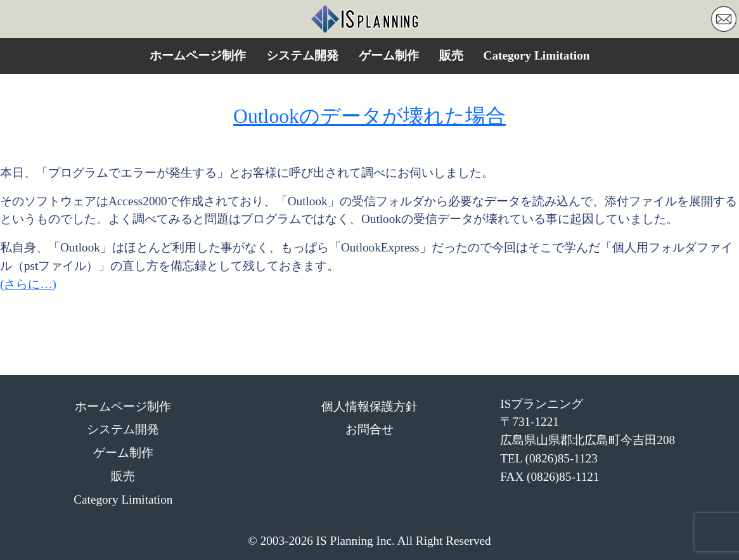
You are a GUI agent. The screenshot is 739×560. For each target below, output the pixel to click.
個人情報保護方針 (369, 406)
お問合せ (369, 429)
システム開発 (302, 55)
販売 (451, 55)
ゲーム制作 (389, 55)
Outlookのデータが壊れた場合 (369, 116)
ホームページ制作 (198, 55)
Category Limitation (537, 55)
